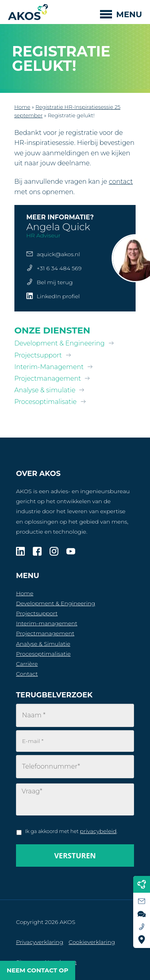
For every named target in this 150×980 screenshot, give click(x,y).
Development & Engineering (60, 343)
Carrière (27, 664)
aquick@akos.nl (58, 254)
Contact (27, 674)
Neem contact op (38, 970)
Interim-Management (49, 367)
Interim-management (47, 623)
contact (121, 182)
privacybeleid (98, 831)
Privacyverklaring (40, 942)
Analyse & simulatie (45, 390)
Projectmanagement (48, 379)
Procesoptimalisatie (46, 402)
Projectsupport (38, 355)
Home (22, 107)
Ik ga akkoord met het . (71, 831)
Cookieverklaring (92, 942)
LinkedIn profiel (58, 296)
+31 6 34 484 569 (59, 268)
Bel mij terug (55, 282)
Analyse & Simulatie (43, 644)
